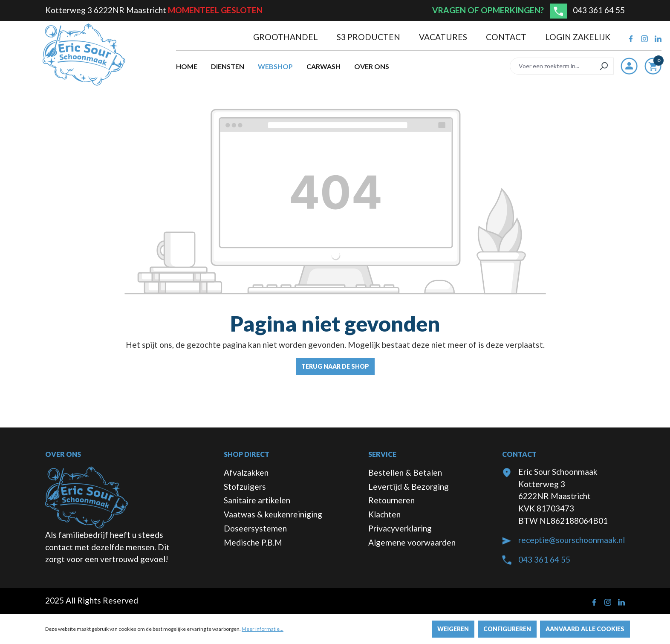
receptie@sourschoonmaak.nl (572, 540)
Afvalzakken (246, 472)
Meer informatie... (263, 629)
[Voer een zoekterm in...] (552, 66)
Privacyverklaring (400, 528)
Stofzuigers (245, 487)
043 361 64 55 (599, 10)
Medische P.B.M (253, 542)
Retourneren (391, 500)
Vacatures (444, 37)
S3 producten (369, 37)
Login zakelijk (578, 37)
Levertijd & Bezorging (409, 487)
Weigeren (453, 629)
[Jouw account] (629, 66)
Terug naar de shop (335, 366)
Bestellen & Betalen (405, 472)
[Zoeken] (604, 66)
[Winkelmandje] (653, 68)
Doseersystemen (255, 528)
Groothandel (286, 37)
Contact (507, 37)
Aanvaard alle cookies (585, 629)
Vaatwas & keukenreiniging (273, 514)
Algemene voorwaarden (412, 542)
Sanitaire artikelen (257, 500)
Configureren (507, 629)
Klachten (384, 514)
